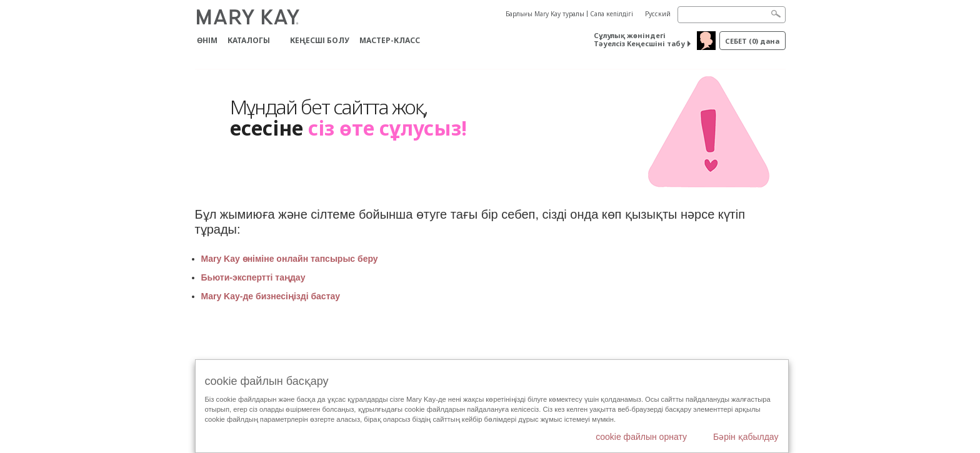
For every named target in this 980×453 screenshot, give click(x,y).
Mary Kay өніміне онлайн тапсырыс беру (290, 259)
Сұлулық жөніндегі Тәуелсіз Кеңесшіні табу (639, 39)
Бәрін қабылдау (746, 437)
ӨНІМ (207, 40)
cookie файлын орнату (641, 437)
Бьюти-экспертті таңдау (253, 277)
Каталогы (249, 40)
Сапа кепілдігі (612, 14)
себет (752, 41)
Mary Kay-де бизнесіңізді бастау (272, 296)
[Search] (732, 15)
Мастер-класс (390, 40)
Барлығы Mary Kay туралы (545, 14)
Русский (658, 14)
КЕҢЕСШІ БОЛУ (320, 40)
